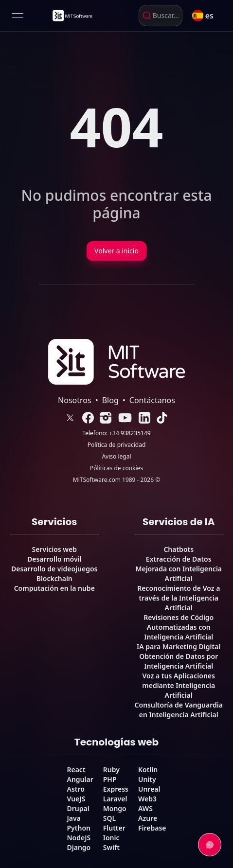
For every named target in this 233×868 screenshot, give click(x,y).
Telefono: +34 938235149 (116, 433)
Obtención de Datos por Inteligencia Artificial (179, 661)
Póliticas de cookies (116, 468)
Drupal (78, 808)
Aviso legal (116, 457)
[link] (72, 16)
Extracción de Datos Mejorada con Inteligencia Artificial (179, 569)
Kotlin (148, 770)
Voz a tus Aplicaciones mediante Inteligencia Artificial (179, 685)
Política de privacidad (117, 445)
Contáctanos (152, 400)
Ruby (111, 770)
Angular (80, 779)
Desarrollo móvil (54, 559)
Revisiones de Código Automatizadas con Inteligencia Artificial (179, 627)
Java (73, 818)
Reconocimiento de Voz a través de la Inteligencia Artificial (179, 598)
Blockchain (54, 578)
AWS (145, 808)
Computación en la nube (54, 588)
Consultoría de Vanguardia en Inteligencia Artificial (179, 710)
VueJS (76, 799)
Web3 (147, 799)
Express (116, 789)
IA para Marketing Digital (179, 647)
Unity (147, 779)
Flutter (114, 828)
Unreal (149, 789)
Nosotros (75, 400)
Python (78, 828)
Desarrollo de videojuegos (54, 569)
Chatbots (179, 549)
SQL (109, 818)
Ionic (111, 838)
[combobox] (161, 16)
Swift (111, 847)
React (76, 770)
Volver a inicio (116, 251)
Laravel (115, 799)
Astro (75, 789)
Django (79, 847)
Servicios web (54, 549)
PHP (110, 779)
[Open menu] (18, 16)
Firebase (152, 828)
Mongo (115, 808)
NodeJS (79, 838)
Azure (148, 818)
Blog (110, 400)
